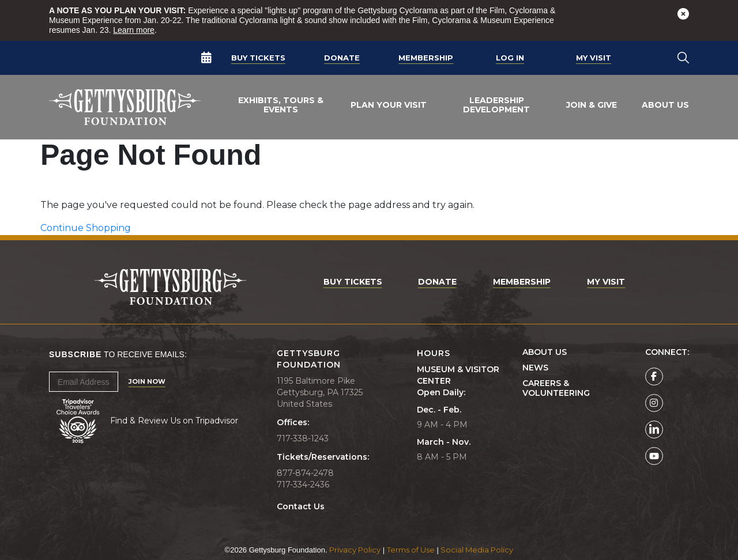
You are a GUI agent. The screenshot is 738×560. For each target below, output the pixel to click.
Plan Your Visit (389, 105)
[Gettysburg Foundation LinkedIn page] (654, 430)
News (535, 368)
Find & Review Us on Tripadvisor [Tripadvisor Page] (174, 421)
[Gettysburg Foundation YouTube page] (654, 456)
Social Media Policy (477, 550)
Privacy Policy (355, 550)
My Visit (594, 58)
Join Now (147, 381)
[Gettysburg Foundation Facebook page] (654, 377)
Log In (510, 58)
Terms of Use (411, 550)
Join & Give (592, 105)
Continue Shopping (86, 228)
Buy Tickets (258, 58)
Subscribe (75, 354)
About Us (665, 105)
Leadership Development (496, 105)
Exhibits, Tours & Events (281, 105)
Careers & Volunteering (556, 388)
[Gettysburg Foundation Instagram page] (654, 403)
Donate (342, 58)
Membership (426, 58)
